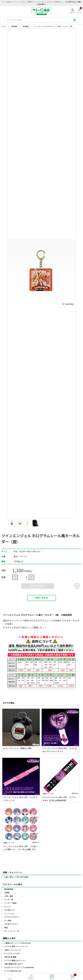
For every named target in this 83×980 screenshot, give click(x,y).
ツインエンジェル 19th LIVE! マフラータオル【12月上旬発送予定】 (60, 799)
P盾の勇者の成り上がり (14, 964)
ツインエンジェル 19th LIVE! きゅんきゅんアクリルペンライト (60, 750)
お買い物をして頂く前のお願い (17, 877)
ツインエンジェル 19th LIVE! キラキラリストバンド (20, 799)
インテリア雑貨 (10, 903)
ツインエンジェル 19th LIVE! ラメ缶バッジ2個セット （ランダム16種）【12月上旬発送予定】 (20, 848)
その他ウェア (10, 910)
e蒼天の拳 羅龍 (10, 957)
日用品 (7, 893)
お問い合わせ (41, 598)
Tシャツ (7, 907)
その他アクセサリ (11, 924)
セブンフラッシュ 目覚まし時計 (17, 748)
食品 (6, 927)
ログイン (73, 11)
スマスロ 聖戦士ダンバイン (15, 960)
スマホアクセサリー (12, 917)
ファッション (10, 914)
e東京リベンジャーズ (13, 950)
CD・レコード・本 (12, 931)
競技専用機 (9, 889)
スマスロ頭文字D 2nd (13, 971)
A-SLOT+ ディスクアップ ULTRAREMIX (19, 967)
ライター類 (9, 899)
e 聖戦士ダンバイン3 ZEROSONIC (18, 943)
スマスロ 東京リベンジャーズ (16, 946)
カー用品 (8, 920)
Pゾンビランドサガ (12, 953)
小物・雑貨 (9, 896)
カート (80, 11)
